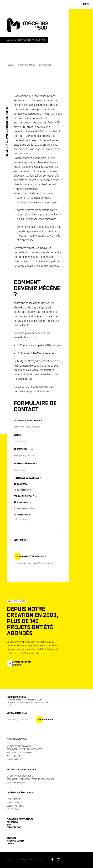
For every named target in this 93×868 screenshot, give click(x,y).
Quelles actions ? (15, 806)
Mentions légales (16, 841)
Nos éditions (13, 809)
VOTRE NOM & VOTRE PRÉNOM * (30, 421)
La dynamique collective (19, 746)
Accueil (11, 65)
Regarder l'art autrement (20, 753)
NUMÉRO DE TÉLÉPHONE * (27, 464)
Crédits (11, 844)
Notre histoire (14, 799)
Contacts (12, 838)
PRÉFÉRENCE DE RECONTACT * (29, 478)
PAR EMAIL (22, 484)
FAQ (9, 825)
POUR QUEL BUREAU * (26, 496)
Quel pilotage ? (14, 803)
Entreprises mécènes (26, 65)
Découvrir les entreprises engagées (24, 749)
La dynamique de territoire (20, 776)
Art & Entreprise (15, 756)
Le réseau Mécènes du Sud (20, 793)
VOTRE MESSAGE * (24, 515)
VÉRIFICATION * (22, 540)
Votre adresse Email (17, 713)
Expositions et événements (20, 819)
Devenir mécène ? (46, 65)
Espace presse (14, 827)
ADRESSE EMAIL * (23, 449)
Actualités (12, 822)
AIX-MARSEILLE (24, 503)
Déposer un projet (16, 783)
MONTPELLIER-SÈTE (26, 509)
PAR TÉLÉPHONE (24, 490)
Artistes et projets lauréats (21, 770)
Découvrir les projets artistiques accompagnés (30, 779)
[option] (34, 67)
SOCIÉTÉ (19, 435)
